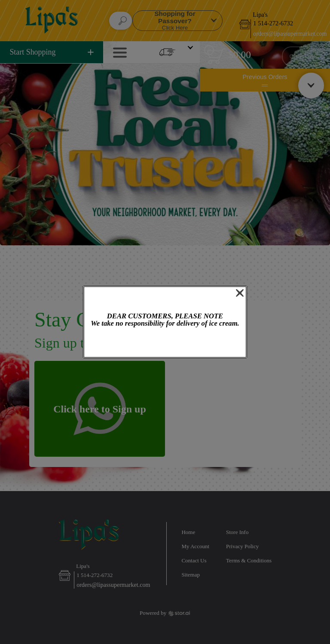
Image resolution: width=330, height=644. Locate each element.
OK (165, 343)
